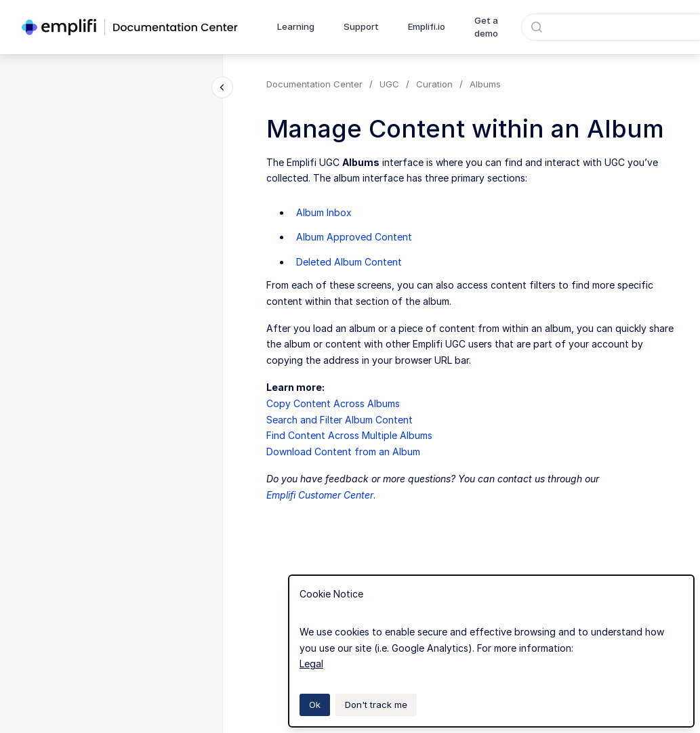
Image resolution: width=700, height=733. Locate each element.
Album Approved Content (354, 237)
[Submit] (537, 27)
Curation (434, 84)
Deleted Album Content (349, 262)
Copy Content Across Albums (333, 403)
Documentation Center (314, 84)
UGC (389, 84)
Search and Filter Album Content (339, 420)
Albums (485, 84)
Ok (315, 705)
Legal (311, 664)
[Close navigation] (222, 87)
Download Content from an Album (343, 452)
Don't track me (376, 705)
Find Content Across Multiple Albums (349, 435)
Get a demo (486, 27)
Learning (296, 26)
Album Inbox (324, 212)
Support (361, 26)
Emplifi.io (427, 26)
